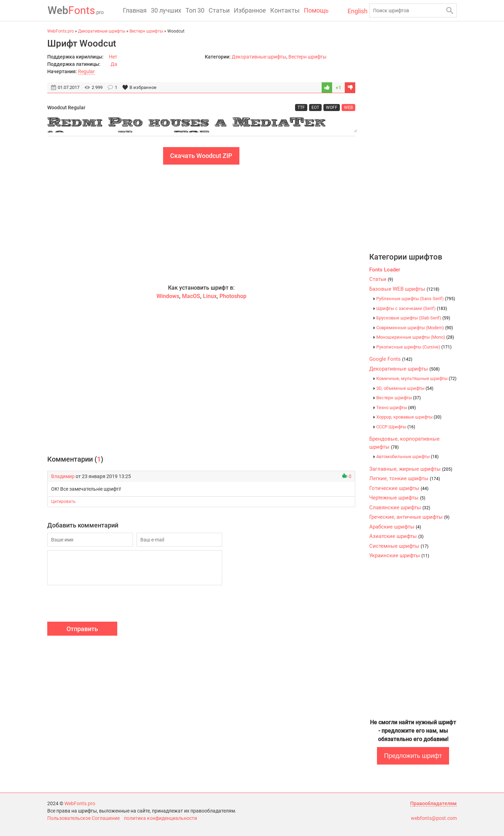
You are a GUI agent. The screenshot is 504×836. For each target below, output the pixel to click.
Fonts (75, 10)
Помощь (316, 10)
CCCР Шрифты (396, 427)
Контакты (285, 10)
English (356, 11)
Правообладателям (433, 803)
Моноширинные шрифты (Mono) (415, 337)
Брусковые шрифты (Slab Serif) (413, 318)
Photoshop (233, 296)
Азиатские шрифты (396, 536)
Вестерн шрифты (307, 57)
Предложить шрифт (413, 756)
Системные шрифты (399, 546)
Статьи (219, 10)
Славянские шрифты (400, 507)
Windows (168, 296)
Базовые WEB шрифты (404, 289)
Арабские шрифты (395, 527)
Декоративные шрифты (259, 57)
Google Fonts (391, 359)
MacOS (191, 296)
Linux (210, 296)
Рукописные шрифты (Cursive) (414, 347)
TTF (301, 108)
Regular (86, 71)
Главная (135, 10)
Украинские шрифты (399, 555)
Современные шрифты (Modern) (415, 328)
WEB (348, 108)
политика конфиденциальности (160, 818)
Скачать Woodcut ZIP (201, 156)
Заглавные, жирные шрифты (411, 469)
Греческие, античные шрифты (409, 517)
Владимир (63, 476)
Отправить (82, 629)
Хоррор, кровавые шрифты (409, 417)
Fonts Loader (385, 270)
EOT (315, 108)
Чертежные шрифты (397, 498)
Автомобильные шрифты (407, 457)
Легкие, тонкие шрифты (405, 478)
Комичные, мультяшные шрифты (416, 378)
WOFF (332, 108)
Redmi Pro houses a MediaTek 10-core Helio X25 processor (201, 124)
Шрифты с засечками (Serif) (412, 308)
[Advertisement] (201, 224)
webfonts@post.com (434, 818)
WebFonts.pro (80, 803)
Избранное (250, 10)
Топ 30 (195, 10)
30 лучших (166, 10)
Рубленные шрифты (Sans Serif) (416, 299)
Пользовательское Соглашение (83, 818)
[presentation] (100, 604)
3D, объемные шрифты (405, 388)
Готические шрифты (399, 488)
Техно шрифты (396, 407)
